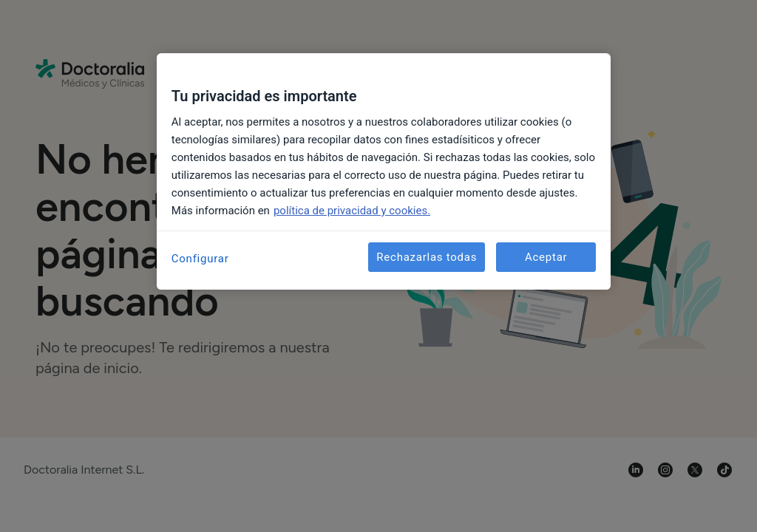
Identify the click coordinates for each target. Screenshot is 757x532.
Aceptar (546, 257)
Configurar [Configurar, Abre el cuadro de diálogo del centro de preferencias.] (200, 259)
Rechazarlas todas (427, 257)
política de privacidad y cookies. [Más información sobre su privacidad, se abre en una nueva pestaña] (352, 211)
